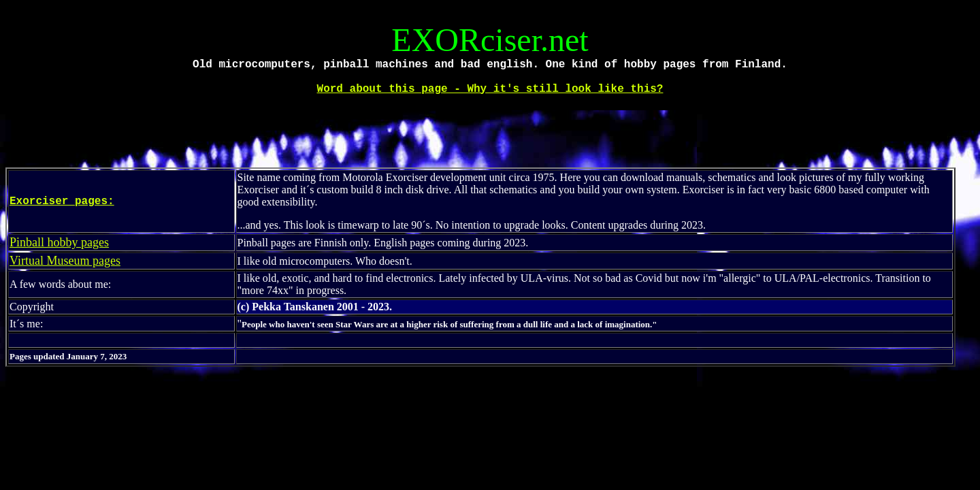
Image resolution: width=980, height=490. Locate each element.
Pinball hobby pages (59, 242)
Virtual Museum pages (65, 261)
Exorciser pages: (62, 201)
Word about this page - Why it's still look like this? (490, 89)
